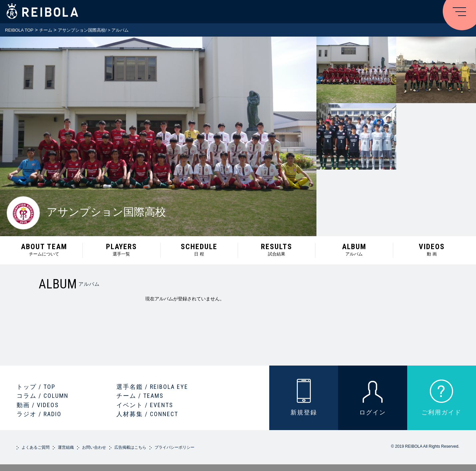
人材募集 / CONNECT (147, 414)
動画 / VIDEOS (38, 405)
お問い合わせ (94, 447)
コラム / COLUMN (43, 396)
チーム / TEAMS (140, 396)
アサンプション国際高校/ (82, 30)
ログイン (373, 412)
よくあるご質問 (36, 447)
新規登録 (304, 412)
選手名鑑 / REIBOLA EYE (152, 387)
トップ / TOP (36, 387)
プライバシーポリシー (175, 447)
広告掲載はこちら (130, 447)
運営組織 (66, 447)
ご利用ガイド (441, 412)
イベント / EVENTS (145, 405)
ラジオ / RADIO (39, 414)
